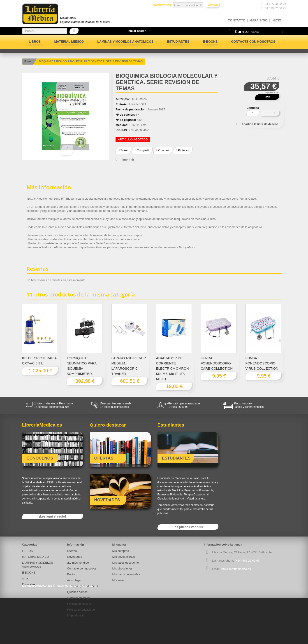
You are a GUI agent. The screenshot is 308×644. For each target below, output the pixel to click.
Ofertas (72, 551)
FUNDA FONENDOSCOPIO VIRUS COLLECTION (262, 363)
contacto (237, 20)
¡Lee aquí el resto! (53, 516)
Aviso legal (74, 580)
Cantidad (253, 108)
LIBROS (35, 42)
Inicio (277, 20)
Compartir (142, 150)
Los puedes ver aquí (188, 527)
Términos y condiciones (83, 586)
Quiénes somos (77, 592)
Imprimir (128, 160)
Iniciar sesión (137, 31)
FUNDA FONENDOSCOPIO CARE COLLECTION (217, 363)
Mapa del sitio (76, 615)
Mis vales (118, 580)
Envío (71, 574)
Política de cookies (79, 604)
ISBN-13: (122, 130)
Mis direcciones (123, 568)
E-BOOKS (210, 42)
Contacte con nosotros (253, 42)
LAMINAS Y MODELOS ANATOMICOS (125, 42)
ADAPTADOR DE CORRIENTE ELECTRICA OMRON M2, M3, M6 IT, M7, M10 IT (173, 368)
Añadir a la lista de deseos (260, 124)
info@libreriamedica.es (236, 569)
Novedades (75, 557)
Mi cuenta (119, 545)
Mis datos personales (126, 574)
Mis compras (121, 551)
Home (28, 61)
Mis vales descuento (126, 563)
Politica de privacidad (81, 610)
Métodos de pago (79, 598)
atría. (25, 578)
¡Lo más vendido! (79, 563)
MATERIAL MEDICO (69, 42)
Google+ (163, 150)
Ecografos (29, 584)
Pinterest (183, 150)
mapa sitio (259, 20)
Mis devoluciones (124, 557)
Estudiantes (178, 42)
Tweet (123, 150)
